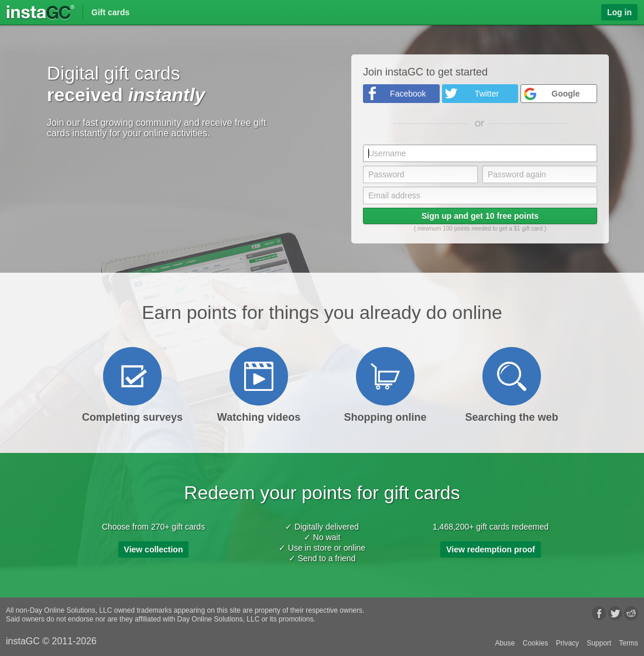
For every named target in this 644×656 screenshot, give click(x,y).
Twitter (487, 94)
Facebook (408, 94)
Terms (628, 643)
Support (599, 643)
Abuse (505, 643)
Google (566, 94)
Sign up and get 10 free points (480, 216)
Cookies (535, 643)
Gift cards (110, 12)
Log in (619, 12)
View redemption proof (490, 549)
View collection (154, 549)
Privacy (567, 643)
